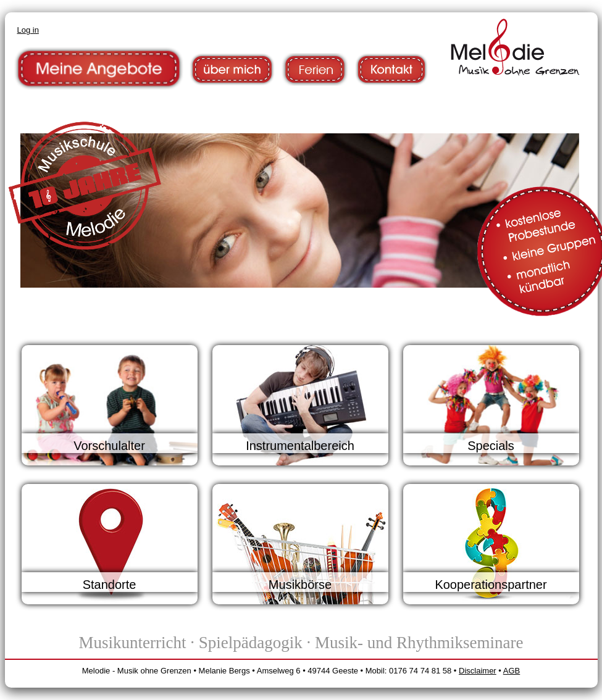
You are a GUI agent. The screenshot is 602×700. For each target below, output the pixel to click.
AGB (512, 671)
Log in (28, 30)
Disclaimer (478, 671)
